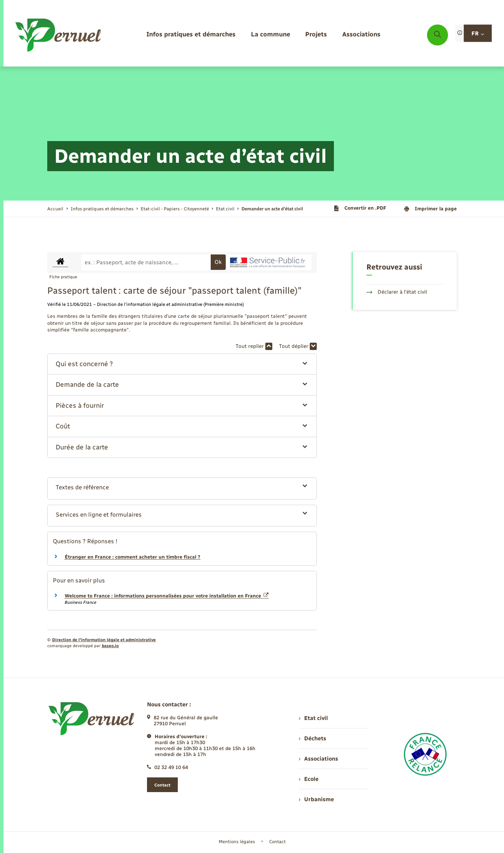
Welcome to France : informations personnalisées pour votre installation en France (167, 596)
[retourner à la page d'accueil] (59, 35)
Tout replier (254, 346)
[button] (182, 364)
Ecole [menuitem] (309, 779)
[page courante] (272, 209)
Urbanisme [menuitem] (316, 799)
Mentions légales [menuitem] (237, 842)
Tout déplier (298, 346)
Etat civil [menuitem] (313, 718)
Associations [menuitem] (318, 759)
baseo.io (110, 646)
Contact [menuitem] (277, 842)
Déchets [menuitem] (313, 738)
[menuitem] (191, 35)
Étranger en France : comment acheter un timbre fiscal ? (132, 557)
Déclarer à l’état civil (397, 292)
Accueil (55, 209)
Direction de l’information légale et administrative (104, 640)
